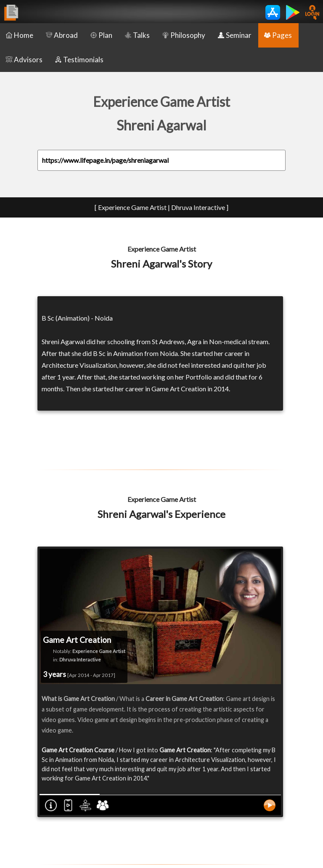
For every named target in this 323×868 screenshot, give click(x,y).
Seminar (235, 35)
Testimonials (79, 60)
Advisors (24, 60)
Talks (137, 35)
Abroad (62, 35)
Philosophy (184, 35)
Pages (278, 35)
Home (20, 35)
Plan (101, 35)
